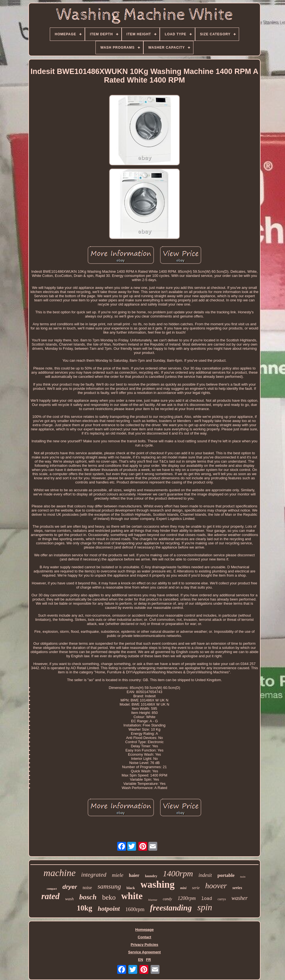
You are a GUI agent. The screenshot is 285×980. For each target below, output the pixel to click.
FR (148, 960)
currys (222, 899)
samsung (109, 886)
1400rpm (178, 873)
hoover (216, 886)
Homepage (144, 930)
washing (158, 885)
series (237, 888)
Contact (144, 937)
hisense (153, 900)
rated (50, 896)
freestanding (171, 908)
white (132, 896)
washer (240, 898)
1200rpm (187, 898)
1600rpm (135, 909)
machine (59, 873)
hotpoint (109, 909)
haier (134, 875)
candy (167, 899)
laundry (151, 876)
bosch (88, 897)
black (131, 888)
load (207, 899)
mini (183, 888)
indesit (205, 875)
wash (69, 899)
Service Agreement (144, 952)
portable (226, 875)
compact (52, 889)
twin (243, 877)
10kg (85, 908)
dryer (70, 887)
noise (87, 888)
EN (141, 960)
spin (205, 907)
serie (196, 888)
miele (118, 875)
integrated (94, 874)
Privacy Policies (144, 945)
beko (109, 897)
